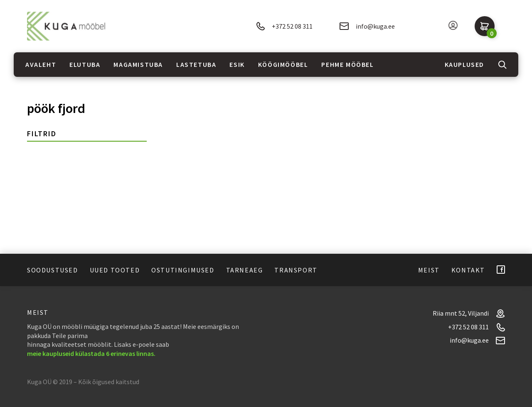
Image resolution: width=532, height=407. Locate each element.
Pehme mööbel (347, 64)
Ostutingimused (183, 270)
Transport (296, 270)
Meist (429, 270)
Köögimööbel (283, 64)
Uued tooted (115, 270)
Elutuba (85, 64)
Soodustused (53, 270)
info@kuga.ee (367, 26)
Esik (237, 64)
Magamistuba (138, 64)
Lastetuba (196, 64)
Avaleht (41, 64)
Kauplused (464, 64)
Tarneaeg (245, 270)
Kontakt (468, 270)
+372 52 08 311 (284, 26)
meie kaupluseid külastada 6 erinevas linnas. (91, 353)
